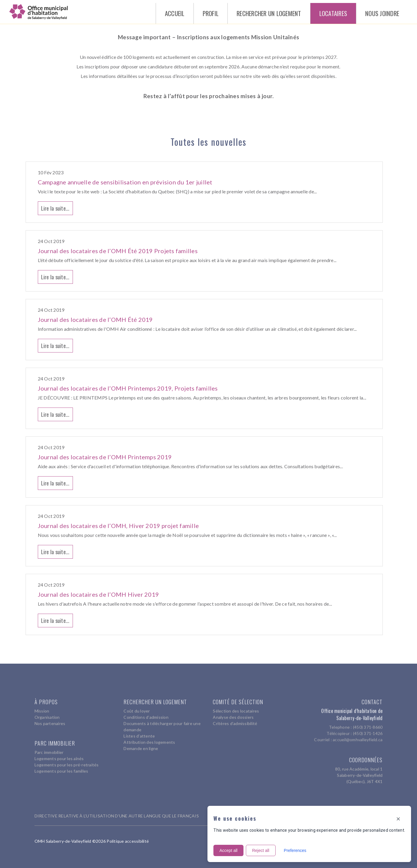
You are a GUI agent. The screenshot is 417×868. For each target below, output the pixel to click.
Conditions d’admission (146, 714)
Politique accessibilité (128, 841)
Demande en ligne (141, 746)
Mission (42, 708)
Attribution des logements (149, 739)
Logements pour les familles (61, 768)
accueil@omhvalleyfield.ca (358, 734)
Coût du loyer (137, 708)
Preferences (295, 850)
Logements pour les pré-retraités (67, 762)
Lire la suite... (55, 208)
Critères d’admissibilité (235, 721)
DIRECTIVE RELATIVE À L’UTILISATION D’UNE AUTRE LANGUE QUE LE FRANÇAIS (117, 816)
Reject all (261, 850)
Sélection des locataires (236, 708)
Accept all (228, 850)
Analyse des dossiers (233, 714)
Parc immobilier (49, 749)
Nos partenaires (50, 721)
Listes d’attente (139, 733)
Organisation (47, 714)
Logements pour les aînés (59, 756)
